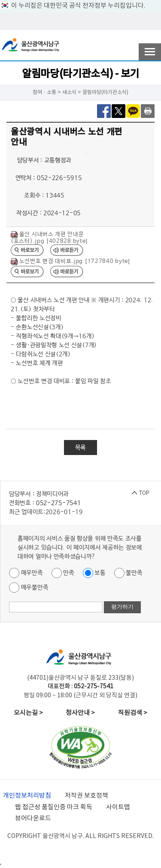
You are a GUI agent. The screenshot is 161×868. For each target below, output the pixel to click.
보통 (94, 573)
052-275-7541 (58, 503)
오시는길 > (28, 713)
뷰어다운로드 (33, 818)
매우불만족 (29, 588)
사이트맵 (118, 807)
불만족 (128, 573)
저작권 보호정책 (87, 796)
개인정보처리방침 (27, 796)
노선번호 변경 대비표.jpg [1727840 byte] (70, 262)
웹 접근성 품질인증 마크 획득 (54, 807)
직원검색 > (133, 713)
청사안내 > (80, 713)
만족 (63, 573)
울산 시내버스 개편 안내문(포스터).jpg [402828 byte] (49, 238)
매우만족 (26, 573)
